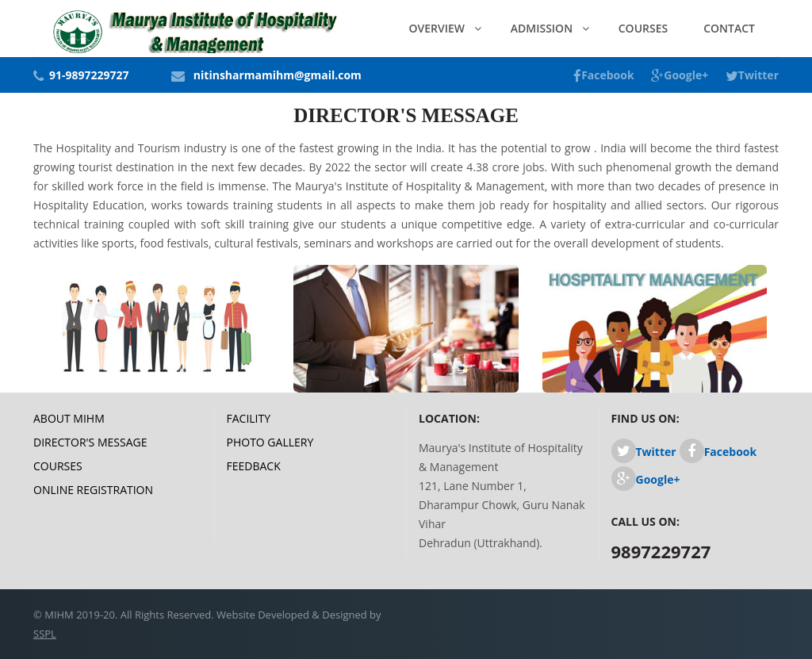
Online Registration (93, 490)
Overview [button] (439, 28)
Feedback (254, 466)
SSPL (45, 634)
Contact (729, 28)
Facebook (604, 75)
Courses (643, 28)
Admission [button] (543, 28)
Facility (249, 418)
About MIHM (69, 418)
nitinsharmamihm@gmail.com (278, 75)
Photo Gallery (270, 442)
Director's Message (90, 442)
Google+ (680, 75)
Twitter (752, 75)
